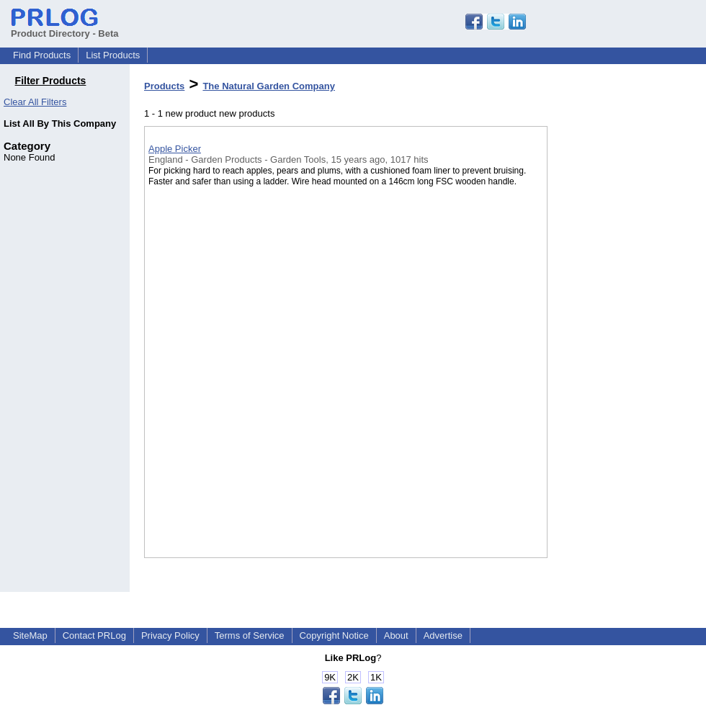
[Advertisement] (620, 374)
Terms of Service (250, 635)
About (396, 635)
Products (164, 86)
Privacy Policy (170, 635)
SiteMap (30, 635)
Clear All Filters (35, 102)
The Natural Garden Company (268, 86)
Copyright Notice (334, 635)
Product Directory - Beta (65, 28)
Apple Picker (175, 149)
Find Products (42, 55)
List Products (113, 55)
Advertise (443, 635)
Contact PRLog (94, 635)
